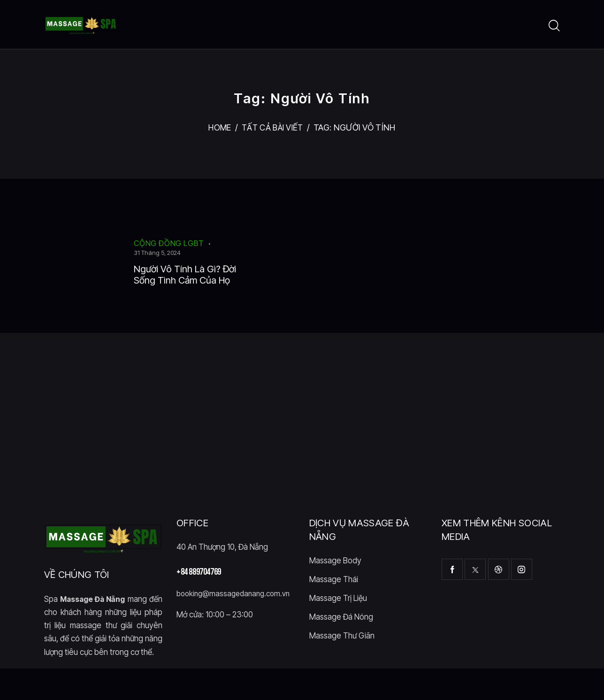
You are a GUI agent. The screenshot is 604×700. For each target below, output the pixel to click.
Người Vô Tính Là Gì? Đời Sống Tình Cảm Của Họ (185, 284)
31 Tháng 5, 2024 (157, 253)
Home (218, 127)
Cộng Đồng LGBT (169, 243)
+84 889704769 (199, 590)
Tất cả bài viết (273, 127)
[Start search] (554, 26)
